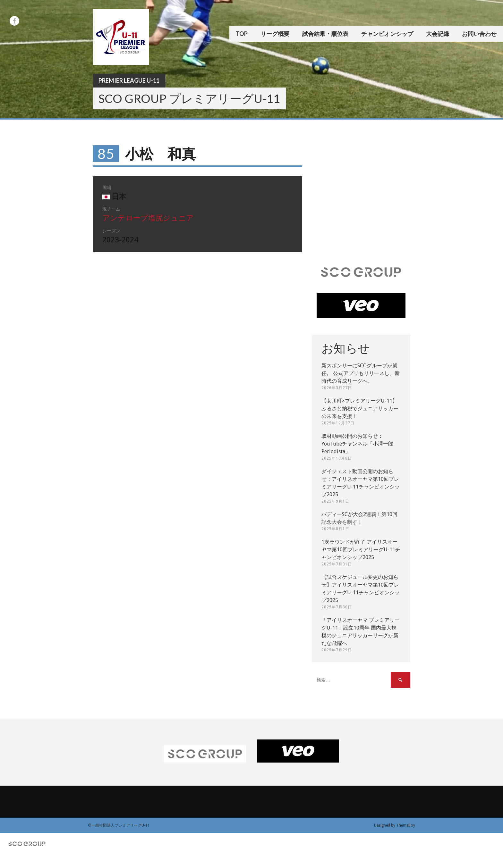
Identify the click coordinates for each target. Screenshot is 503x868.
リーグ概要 (275, 34)
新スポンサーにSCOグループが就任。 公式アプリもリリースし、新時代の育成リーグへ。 (361, 373)
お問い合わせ (479, 34)
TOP (242, 34)
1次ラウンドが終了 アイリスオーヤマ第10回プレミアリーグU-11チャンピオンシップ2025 (361, 550)
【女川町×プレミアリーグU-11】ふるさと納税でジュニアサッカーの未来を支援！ (360, 409)
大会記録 (438, 34)
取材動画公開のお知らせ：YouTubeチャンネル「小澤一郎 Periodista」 (357, 444)
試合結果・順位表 (325, 34)
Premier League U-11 (129, 80)
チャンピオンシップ (387, 34)
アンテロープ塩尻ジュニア (148, 218)
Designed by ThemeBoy (395, 825)
